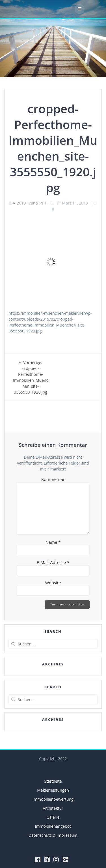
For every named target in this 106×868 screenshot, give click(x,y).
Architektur (53, 808)
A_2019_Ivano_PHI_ (30, 203)
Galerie (53, 817)
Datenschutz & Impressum (53, 835)
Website (53, 583)
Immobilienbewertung (53, 799)
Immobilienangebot (53, 826)
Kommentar (53, 479)
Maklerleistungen (53, 790)
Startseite (53, 781)
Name (53, 542)
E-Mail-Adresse (53, 562)
